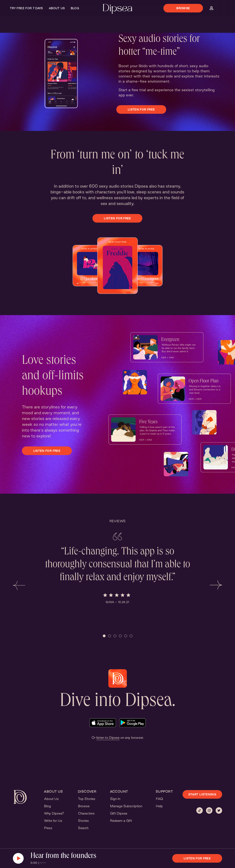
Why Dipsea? (54, 813)
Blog (75, 8)
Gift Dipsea (119, 813)
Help (159, 806)
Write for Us (53, 821)
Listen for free (141, 109)
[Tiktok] (200, 810)
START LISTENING (202, 794)
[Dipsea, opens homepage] (118, 9)
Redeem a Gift (121, 821)
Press (48, 828)
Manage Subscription (126, 806)
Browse (183, 8)
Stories (83, 821)
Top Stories (87, 799)
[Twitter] (219, 810)
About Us (57, 8)
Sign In (115, 799)
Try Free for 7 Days (26, 8)
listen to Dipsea (108, 738)
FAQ (159, 799)
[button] (19, 585)
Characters (86, 813)
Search (83, 828)
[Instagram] (209, 810)
